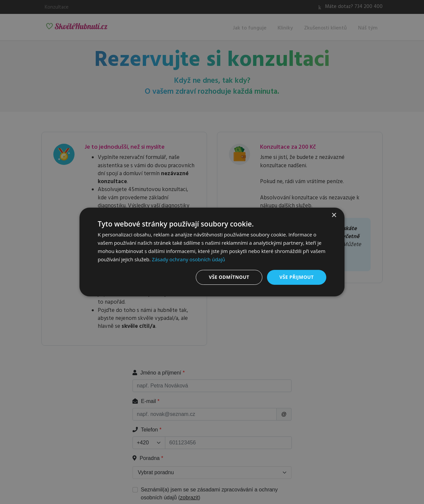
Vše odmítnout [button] (229, 277)
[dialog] (212, 252)
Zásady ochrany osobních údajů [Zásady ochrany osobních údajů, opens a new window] (189, 259)
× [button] (334, 215)
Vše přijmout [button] (297, 277)
